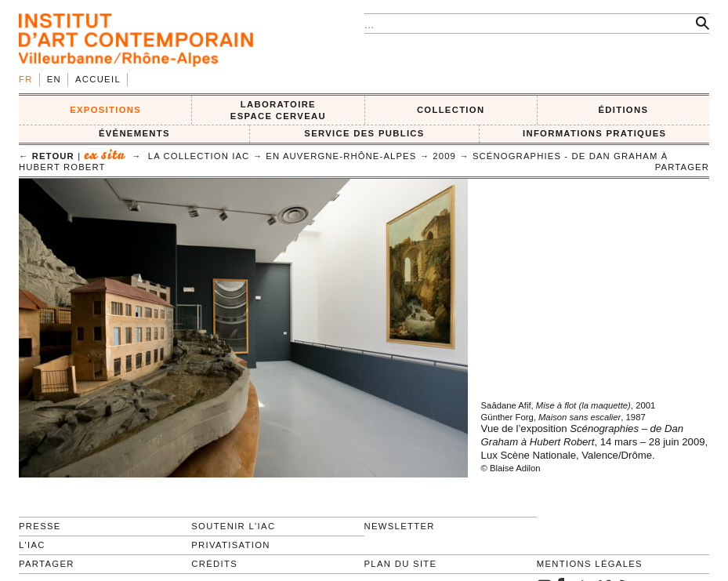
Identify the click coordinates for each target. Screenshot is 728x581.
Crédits (214, 564)
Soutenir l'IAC (233, 526)
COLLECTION (451, 110)
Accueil (98, 79)
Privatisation (231, 545)
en (54, 79)
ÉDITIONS (623, 110)
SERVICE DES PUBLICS (364, 133)
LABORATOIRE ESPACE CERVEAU (278, 110)
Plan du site (401, 564)
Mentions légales (590, 564)
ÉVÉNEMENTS (134, 133)
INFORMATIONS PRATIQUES (594, 133)
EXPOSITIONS (105, 110)
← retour (47, 156)
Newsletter (400, 526)
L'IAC (32, 545)
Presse (40, 526)
